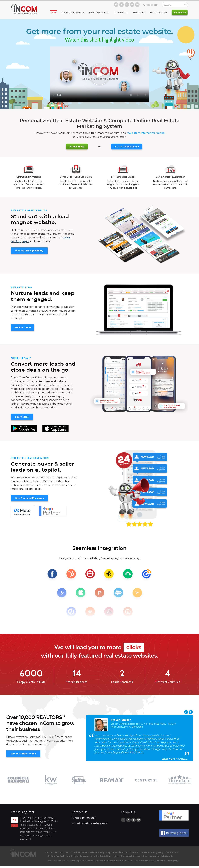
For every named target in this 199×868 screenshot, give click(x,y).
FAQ (102, 855)
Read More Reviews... (175, 759)
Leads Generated (122, 682)
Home (53, 13)
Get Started (180, 12)
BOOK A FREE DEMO (127, 146)
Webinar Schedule (90, 855)
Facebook (121, 5)
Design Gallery (158, 13)
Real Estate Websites (72, 13)
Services (76, 855)
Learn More (22, 417)
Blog (116, 5)
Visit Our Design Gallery (29, 251)
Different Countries (168, 682)
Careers (115, 855)
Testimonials (121, 13)
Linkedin (132, 5)
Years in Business (77, 682)
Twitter (127, 5)
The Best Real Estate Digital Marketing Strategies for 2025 (39, 822)
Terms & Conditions (140, 855)
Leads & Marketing (98, 13)
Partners (124, 855)
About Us (49, 855)
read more (25, 841)
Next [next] (191, 712)
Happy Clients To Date (31, 682)
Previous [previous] (186, 712)
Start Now (77, 146)
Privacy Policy (157, 855)
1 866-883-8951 (152, 5)
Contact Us (139, 13)
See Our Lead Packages (29, 498)
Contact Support (63, 855)
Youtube (137, 5)
